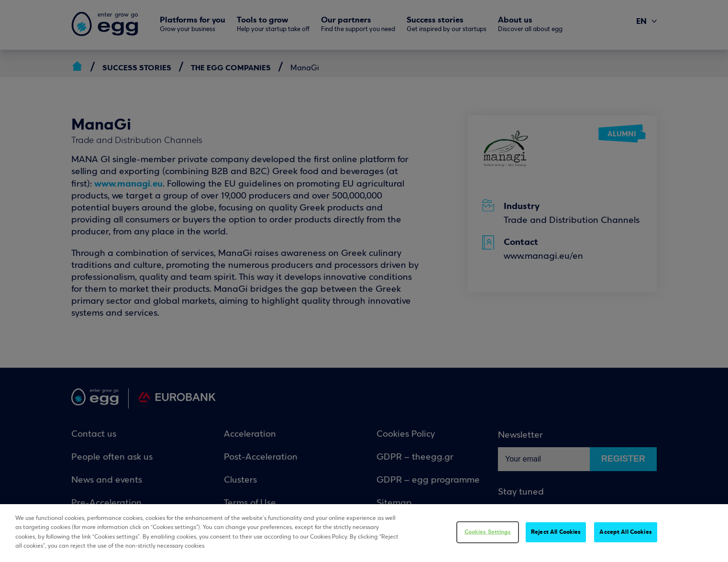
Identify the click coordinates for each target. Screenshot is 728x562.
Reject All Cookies (556, 532)
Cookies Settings (488, 532)
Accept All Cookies (625, 532)
